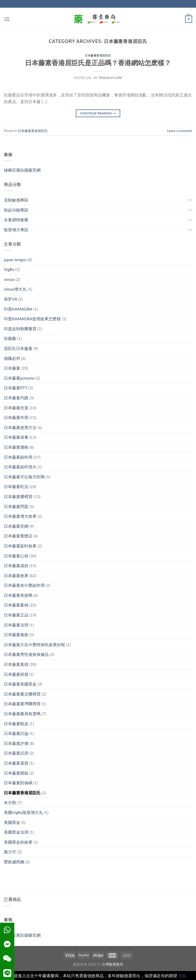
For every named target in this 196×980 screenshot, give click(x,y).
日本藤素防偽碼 (18, 783)
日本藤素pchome (19, 378)
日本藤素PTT (16, 388)
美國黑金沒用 (16, 832)
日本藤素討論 (16, 733)
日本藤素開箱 (16, 773)
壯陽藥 (10, 338)
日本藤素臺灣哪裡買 (22, 704)
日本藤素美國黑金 (20, 684)
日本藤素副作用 (18, 457)
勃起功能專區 (16, 210)
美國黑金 (12, 822)
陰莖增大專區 (16, 230)
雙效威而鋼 (14, 862)
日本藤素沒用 (16, 625)
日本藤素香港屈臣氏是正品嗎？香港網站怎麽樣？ (98, 63)
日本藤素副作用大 (20, 467)
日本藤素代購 (16, 398)
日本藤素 (12, 368)
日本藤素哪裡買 (18, 496)
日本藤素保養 (16, 437)
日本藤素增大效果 (20, 516)
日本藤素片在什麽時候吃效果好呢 (34, 645)
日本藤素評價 (16, 743)
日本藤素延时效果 (20, 546)
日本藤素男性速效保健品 (26, 654)
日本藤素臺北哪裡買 (22, 694)
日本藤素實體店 (18, 536)
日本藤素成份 (16, 565)
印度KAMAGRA (18, 309)
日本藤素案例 (16, 605)
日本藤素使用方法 (20, 427)
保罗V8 (10, 299)
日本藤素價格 (16, 447)
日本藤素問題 (16, 506)
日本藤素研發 (16, 674)
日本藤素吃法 (16, 486)
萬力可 (10, 852)
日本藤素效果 (16, 575)
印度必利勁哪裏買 (20, 329)
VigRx (9, 269)
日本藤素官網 (16, 526)
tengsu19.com (110, 78)
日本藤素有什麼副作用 (24, 585)
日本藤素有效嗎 (18, 595)
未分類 (10, 802)
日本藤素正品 (16, 615)
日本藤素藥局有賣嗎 (22, 714)
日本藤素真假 (16, 664)
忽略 (182, 976)
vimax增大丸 (15, 289)
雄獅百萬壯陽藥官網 (22, 170)
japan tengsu (15, 260)
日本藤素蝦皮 (16, 724)
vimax (9, 279)
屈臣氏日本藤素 (18, 348)
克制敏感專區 (16, 200)
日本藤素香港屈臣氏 (98, 55)
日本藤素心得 (16, 556)
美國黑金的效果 (18, 842)
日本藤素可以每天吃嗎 (24, 477)
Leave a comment (180, 131)
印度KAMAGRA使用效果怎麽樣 (32, 319)
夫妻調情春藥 (16, 220)
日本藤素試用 (16, 753)
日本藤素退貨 (16, 763)
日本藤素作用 (16, 417)
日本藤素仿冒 (16, 408)
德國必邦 (12, 358)
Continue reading (98, 113)
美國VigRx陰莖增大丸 (23, 812)
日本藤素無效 (16, 635)
